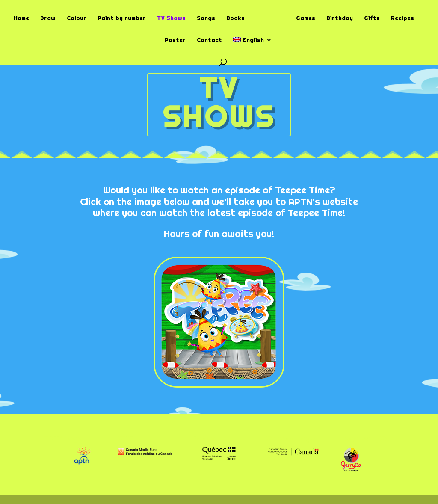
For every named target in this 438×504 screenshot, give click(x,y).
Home (21, 19)
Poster (175, 40)
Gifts (372, 19)
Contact (209, 40)
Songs (206, 19)
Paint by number (122, 19)
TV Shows (171, 19)
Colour (77, 19)
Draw (48, 19)
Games (306, 19)
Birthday (340, 19)
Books (235, 19)
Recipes (402, 19)
